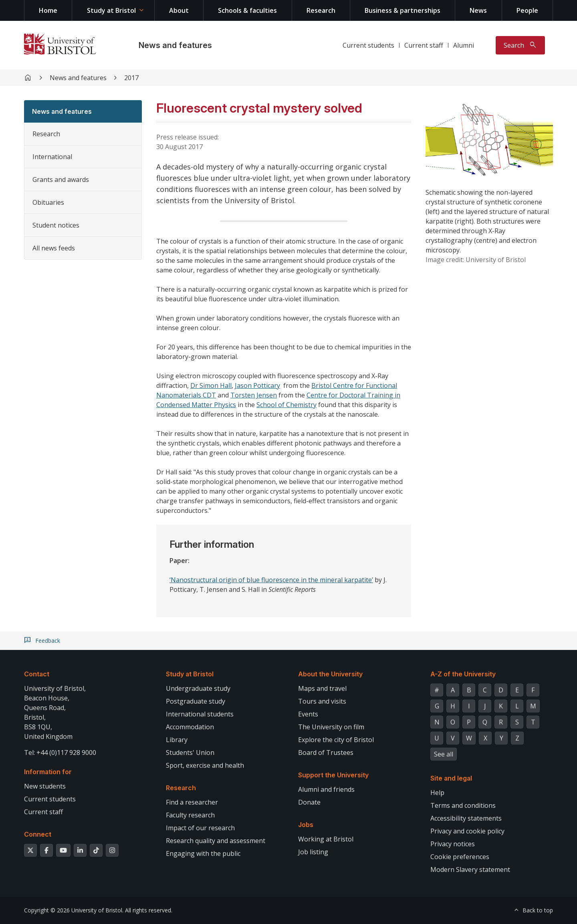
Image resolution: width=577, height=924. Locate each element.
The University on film (331, 727)
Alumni (464, 45)
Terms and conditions (463, 805)
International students (200, 714)
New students (45, 786)
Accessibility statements (466, 818)
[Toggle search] (520, 45)
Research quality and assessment (216, 841)
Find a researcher (192, 802)
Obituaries (48, 202)
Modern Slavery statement (470, 870)
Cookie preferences (460, 857)
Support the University (333, 775)
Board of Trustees (326, 753)
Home (48, 10)
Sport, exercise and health (205, 765)
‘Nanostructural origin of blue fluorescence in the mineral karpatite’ (271, 580)
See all (444, 754)
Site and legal (451, 778)
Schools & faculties (247, 10)
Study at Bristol (111, 10)
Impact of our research (200, 828)
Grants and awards (61, 180)
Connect (38, 834)
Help (437, 793)
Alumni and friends (326, 789)
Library (177, 740)
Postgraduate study (196, 701)
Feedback (48, 641)
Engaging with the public (203, 853)
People (527, 10)
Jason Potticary (257, 385)
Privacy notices (453, 844)
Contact (37, 674)
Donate (309, 802)
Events (308, 714)
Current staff (424, 45)
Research (321, 10)
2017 (131, 78)
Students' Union (190, 753)
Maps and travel (322, 688)
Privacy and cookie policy (467, 831)
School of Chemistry (286, 405)
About (179, 10)
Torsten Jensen (254, 395)
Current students (368, 45)
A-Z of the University (463, 674)
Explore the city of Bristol (336, 740)
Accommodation (190, 727)
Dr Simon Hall (211, 385)
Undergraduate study (198, 688)
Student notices (56, 225)
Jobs (306, 825)
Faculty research (190, 815)
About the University (330, 674)
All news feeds (54, 248)
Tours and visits (322, 701)
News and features (175, 45)
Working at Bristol (326, 839)
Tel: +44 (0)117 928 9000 (60, 753)
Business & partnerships (402, 10)
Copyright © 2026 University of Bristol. (74, 910)
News (478, 10)
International (52, 157)
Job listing (313, 852)
